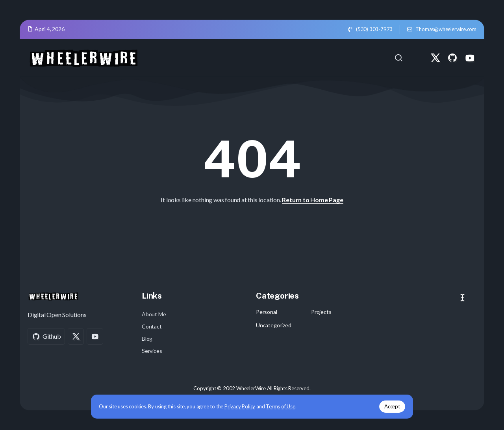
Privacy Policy (243, 406)
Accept (389, 406)
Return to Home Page (312, 200)
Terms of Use (284, 406)
